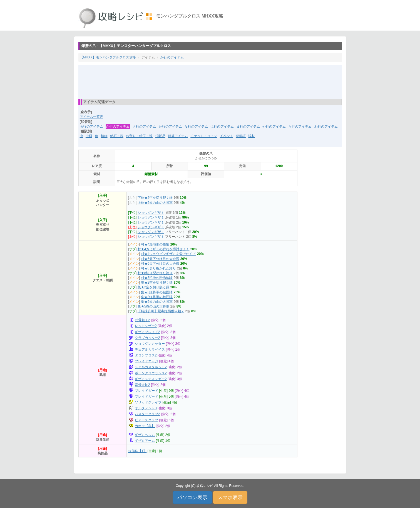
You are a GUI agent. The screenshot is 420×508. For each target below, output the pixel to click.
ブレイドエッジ (146, 361)
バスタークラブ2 (147, 414)
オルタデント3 (146, 408)
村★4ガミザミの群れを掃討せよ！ (164, 249)
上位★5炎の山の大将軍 (155, 203)
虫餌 (89, 136)
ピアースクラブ (146, 420)
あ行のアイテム (91, 127)
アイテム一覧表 (91, 117)
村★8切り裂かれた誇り (159, 268)
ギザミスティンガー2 (151, 379)
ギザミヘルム (145, 435)
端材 (252, 136)
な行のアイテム (196, 127)
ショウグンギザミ (151, 213)
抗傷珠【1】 (137, 451)
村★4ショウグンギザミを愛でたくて (169, 254)
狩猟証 (241, 136)
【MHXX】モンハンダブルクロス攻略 (108, 57)
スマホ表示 (230, 497)
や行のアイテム (274, 127)
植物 (104, 136)
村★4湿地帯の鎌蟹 (155, 244)
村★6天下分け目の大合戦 (160, 259)
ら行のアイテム (300, 127)
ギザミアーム (145, 441)
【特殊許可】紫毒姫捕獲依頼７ (161, 311)
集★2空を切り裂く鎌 (157, 283)
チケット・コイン (204, 136)
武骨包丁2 (142, 320)
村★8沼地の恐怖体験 (157, 278)
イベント (227, 136)
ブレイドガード (146, 391)
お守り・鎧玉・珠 (139, 136)
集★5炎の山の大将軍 (157, 302)
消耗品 (160, 136)
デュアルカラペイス (150, 350)
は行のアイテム (222, 127)
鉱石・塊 (117, 136)
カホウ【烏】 (145, 426)
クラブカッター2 (147, 338)
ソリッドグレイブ (148, 402)
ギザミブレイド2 (147, 332)
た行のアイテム (170, 127)
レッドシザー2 (146, 326)
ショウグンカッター (150, 344)
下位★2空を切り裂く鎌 (155, 198)
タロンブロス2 (146, 355)
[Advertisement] (210, 81)
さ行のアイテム (144, 127)
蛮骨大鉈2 (142, 385)
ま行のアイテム (248, 127)
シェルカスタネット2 (151, 367)
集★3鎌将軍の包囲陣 (157, 292)
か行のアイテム (172, 57)
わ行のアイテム (326, 127)
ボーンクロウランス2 (151, 373)
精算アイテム (178, 136)
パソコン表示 (192, 497)
